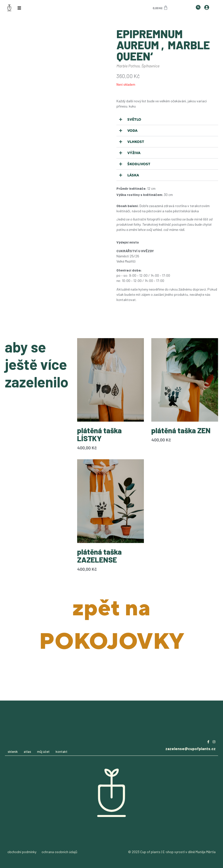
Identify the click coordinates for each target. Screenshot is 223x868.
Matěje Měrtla (206, 852)
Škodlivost (139, 164)
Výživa (134, 153)
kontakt (62, 752)
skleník (13, 752)
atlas (27, 752)
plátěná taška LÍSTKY (99, 434)
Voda (132, 131)
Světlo (134, 119)
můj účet (43, 752)
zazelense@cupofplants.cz (190, 748)
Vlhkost (136, 142)
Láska (133, 175)
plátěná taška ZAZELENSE (99, 556)
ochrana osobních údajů (59, 852)
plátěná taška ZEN (181, 430)
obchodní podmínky (22, 852)
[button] (167, 120)
